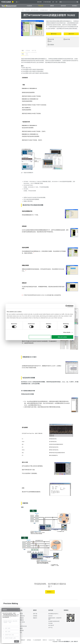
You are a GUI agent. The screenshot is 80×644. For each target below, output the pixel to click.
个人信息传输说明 (37, 640)
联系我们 (75, 6)
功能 (27, 54)
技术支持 (63, 6)
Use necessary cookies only (40, 337)
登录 (56, 2)
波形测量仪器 (21, 620)
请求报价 (54, 34)
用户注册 (50, 625)
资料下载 (34, 51)
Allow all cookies (62, 337)
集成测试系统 (21, 630)
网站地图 (59, 640)
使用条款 (29, 640)
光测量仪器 (20, 614)
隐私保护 (23, 640)
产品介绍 (41, 6)
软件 (50, 41)
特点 (23, 54)
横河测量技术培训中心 (53, 614)
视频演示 (35, 618)
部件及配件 (20, 628)
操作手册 (68, 39)
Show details (67, 332)
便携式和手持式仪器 (22, 626)
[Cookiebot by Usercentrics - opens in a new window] (67, 306)
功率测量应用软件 (44, 10)
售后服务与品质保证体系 (54, 621)
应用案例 (52, 45)
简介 (23, 51)
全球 (53, 2)
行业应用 (29, 6)
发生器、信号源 (21, 622)
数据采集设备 (21, 618)
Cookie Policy (52, 640)
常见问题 (50, 623)
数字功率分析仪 (35, 10)
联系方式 (45, 640)
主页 (23, 10)
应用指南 (28, 51)
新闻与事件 (39, 2)
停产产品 (50, 628)
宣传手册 (52, 39)
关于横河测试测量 (47, 2)
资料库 (52, 6)
